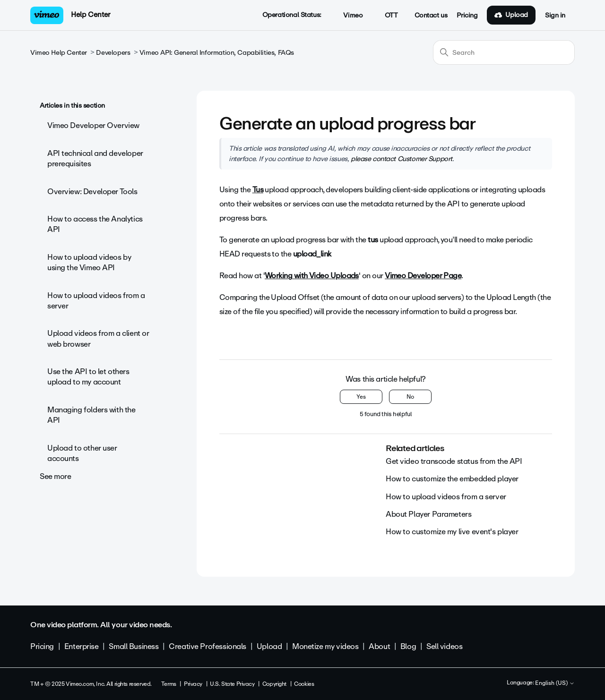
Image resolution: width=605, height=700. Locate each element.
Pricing (467, 16)
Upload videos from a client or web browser (98, 338)
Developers (113, 53)
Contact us (431, 16)
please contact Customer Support (402, 159)
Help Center (91, 15)
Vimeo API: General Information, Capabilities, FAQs (217, 53)
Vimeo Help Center (59, 53)
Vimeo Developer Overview (93, 125)
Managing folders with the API (91, 415)
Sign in (555, 16)
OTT (386, 16)
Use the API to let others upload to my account (88, 377)
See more (56, 476)
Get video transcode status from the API (454, 461)
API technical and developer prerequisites (95, 158)
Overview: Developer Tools (92, 192)
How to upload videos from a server (96, 301)
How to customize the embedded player (452, 479)
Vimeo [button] (348, 16)
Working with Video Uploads (312, 276)
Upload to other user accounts (82, 453)
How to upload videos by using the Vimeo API (89, 262)
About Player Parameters (428, 514)
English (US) (555, 683)
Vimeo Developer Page (423, 276)
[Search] (504, 52)
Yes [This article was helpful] (361, 397)
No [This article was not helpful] (410, 397)
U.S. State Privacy (232, 684)
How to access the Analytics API (95, 224)
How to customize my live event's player (452, 532)
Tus (258, 190)
